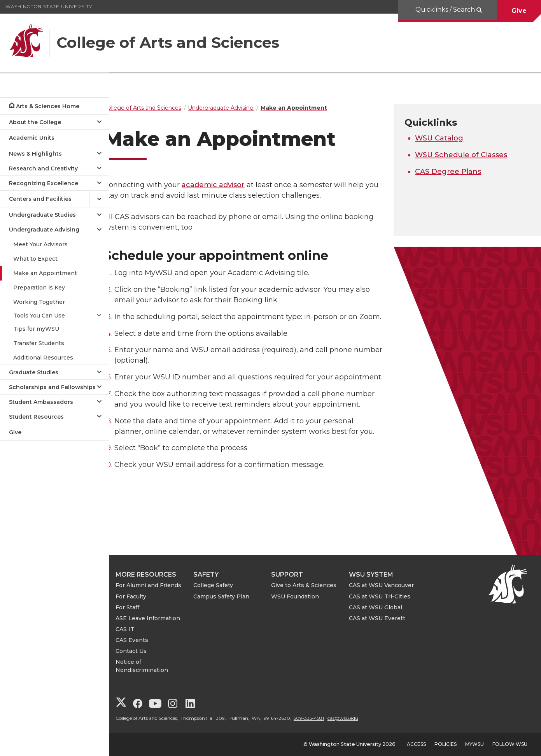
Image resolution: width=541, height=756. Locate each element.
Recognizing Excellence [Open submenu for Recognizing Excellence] (44, 183)
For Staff (140, 607)
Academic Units (32, 138)
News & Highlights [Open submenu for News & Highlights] (35, 154)
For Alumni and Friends (161, 585)
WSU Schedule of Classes (465, 155)
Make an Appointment (45, 273)
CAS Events (145, 640)
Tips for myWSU (36, 329)
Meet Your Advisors (40, 244)
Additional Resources (43, 358)
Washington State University (49, 6)
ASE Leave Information (161, 618)
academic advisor (226, 185)
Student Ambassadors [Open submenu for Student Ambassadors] (41, 402)
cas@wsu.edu (356, 718)
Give (519, 11)
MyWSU (474, 744)
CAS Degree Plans (452, 172)
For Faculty (144, 596)
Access (416, 744)
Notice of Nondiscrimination (155, 666)
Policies (446, 744)
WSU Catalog (443, 138)
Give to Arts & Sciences (317, 585)
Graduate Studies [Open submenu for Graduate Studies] (34, 372)
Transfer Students (39, 343)
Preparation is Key (39, 288)
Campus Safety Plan (234, 596)
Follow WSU (510, 744)
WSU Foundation (308, 596)
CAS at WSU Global (388, 607)
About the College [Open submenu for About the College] (35, 122)
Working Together (39, 302)
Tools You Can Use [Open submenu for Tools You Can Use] (39, 316)
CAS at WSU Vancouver (394, 585)
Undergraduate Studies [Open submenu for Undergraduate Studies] (42, 215)
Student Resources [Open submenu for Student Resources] (36, 417)
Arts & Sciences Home (48, 106)
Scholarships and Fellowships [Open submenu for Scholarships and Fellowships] (52, 387)
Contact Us (144, 651)
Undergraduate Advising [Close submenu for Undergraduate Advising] (44, 230)
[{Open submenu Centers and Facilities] (99, 199)
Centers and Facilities (40, 199)
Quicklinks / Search (446, 10)
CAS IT (138, 629)
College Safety (226, 585)
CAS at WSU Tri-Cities (392, 596)
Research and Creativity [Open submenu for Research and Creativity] (43, 168)
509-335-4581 (322, 718)
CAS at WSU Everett (390, 618)
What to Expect (35, 259)
